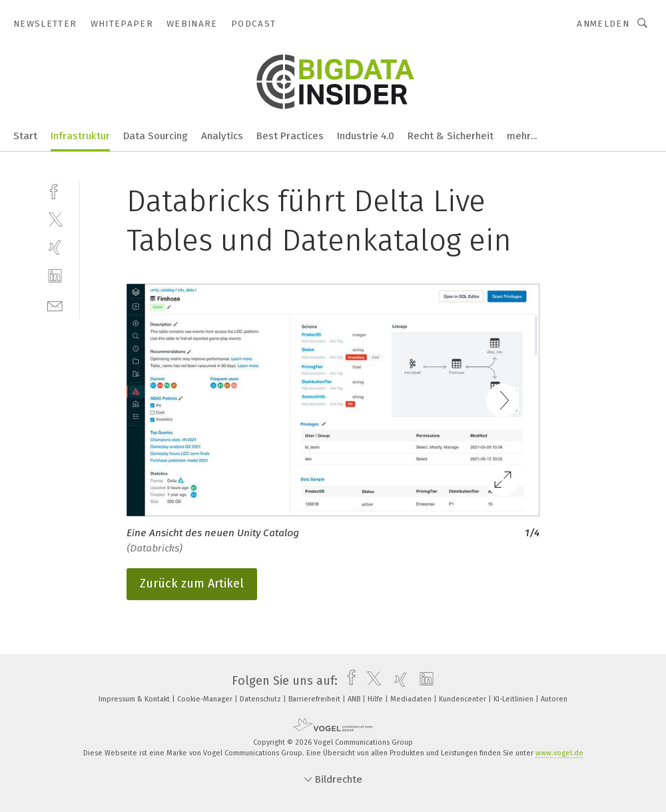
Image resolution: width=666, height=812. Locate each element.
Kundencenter (464, 699)
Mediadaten (412, 699)
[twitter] (55, 219)
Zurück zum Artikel (192, 584)
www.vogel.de (559, 753)
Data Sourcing (156, 136)
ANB (355, 699)
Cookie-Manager (206, 699)
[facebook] (55, 190)
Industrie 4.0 (366, 136)
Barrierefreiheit (315, 699)
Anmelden (603, 24)
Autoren (554, 699)
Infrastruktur (80, 136)
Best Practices (290, 136)
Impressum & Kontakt (135, 699)
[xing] (55, 247)
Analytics (222, 136)
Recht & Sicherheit (451, 136)
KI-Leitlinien (514, 699)
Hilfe (376, 699)
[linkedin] (55, 276)
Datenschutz (261, 699)
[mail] (55, 305)
